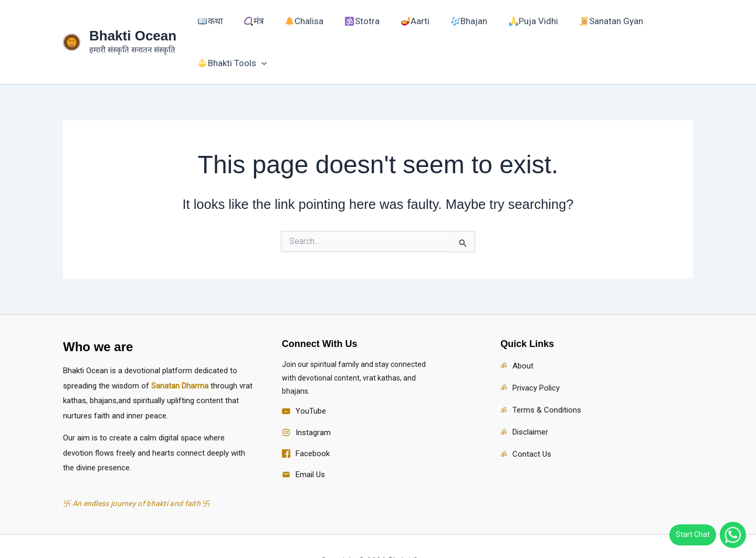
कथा (231, 27)
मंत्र (266, 27)
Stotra (358, 27)
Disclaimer (530, 403)
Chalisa (308, 27)
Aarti (402, 27)
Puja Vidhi (504, 27)
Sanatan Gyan (573, 27)
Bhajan (448, 27)
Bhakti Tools (653, 27)
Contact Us (532, 425)
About (523, 336)
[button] (681, 27)
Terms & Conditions (547, 381)
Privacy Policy (536, 359)
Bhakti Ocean (133, 21)
